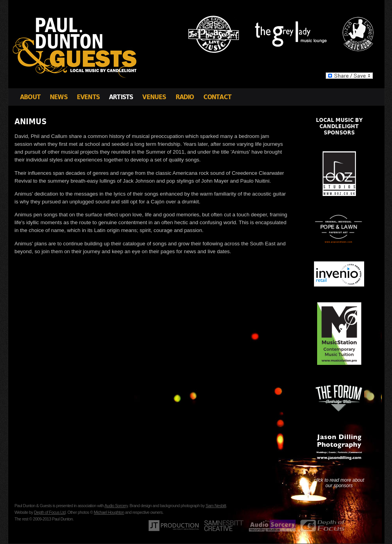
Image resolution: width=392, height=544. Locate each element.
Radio (185, 97)
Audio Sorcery (116, 506)
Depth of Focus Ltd (50, 512)
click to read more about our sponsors (339, 483)
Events (88, 97)
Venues (154, 97)
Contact (217, 97)
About (30, 97)
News (59, 97)
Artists (121, 97)
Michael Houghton (109, 512)
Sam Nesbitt (216, 506)
